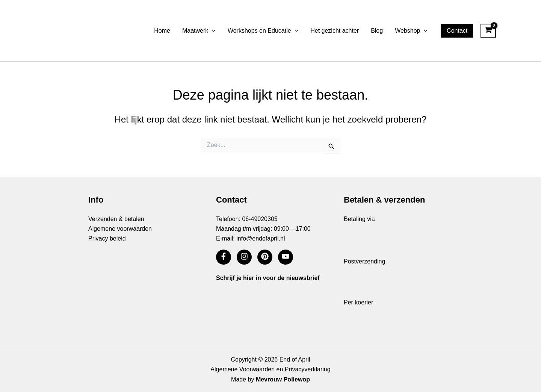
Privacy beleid (107, 238)
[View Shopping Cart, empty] (488, 31)
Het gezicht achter (335, 31)
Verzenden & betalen (116, 219)
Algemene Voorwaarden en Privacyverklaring (270, 369)
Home (162, 31)
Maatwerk (199, 31)
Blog (377, 31)
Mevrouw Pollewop (283, 379)
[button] (212, 31)
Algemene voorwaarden (120, 229)
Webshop (411, 31)
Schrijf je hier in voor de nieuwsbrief (268, 278)
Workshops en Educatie (263, 31)
